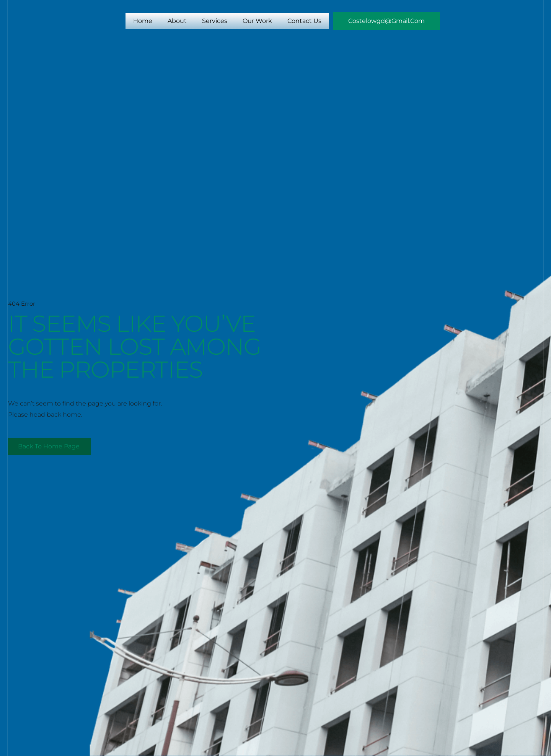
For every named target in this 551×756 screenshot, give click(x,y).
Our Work (257, 21)
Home (143, 21)
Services (215, 21)
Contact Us (304, 21)
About (177, 21)
